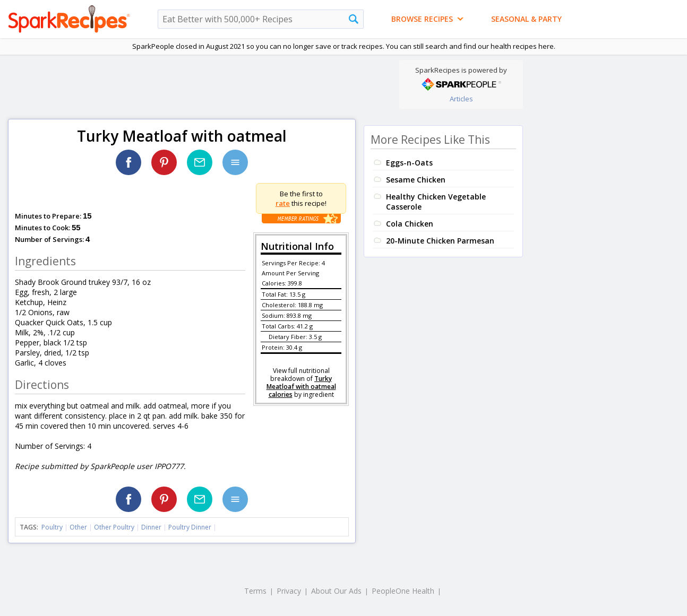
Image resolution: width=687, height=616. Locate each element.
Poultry (52, 527)
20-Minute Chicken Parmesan (440, 241)
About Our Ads (336, 591)
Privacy (289, 591)
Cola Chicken (410, 224)
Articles (461, 99)
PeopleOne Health (403, 591)
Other (78, 527)
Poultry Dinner (190, 527)
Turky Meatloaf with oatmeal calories (301, 387)
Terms (255, 591)
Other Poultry (114, 527)
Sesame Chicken (416, 180)
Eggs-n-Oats (409, 163)
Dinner (151, 527)
